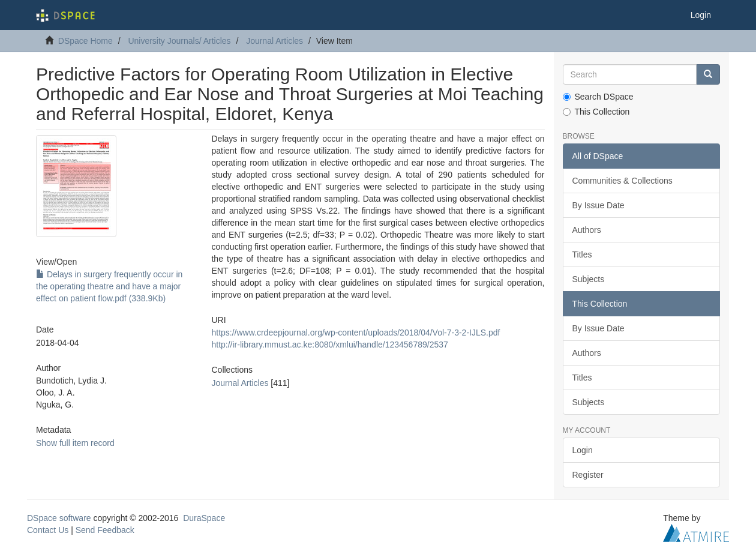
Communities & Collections (622, 181)
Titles (582, 254)
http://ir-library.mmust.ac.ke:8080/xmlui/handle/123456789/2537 (329, 345)
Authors (587, 230)
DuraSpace (204, 518)
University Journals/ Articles (179, 41)
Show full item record (75, 443)
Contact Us (48, 530)
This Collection (596, 112)
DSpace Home (85, 41)
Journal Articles (274, 41)
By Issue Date (598, 205)
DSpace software (59, 518)
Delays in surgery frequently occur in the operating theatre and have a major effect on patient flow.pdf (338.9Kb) (109, 286)
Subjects (589, 279)
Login (583, 450)
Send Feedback (105, 530)
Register (588, 475)
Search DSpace (598, 97)
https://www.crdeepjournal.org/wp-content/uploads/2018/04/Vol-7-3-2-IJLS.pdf (355, 333)
